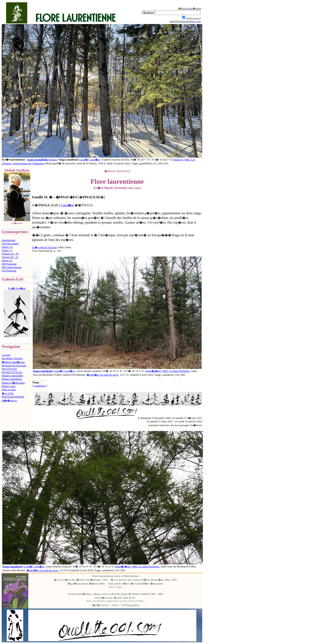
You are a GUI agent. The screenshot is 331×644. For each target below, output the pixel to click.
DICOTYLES (9, 369)
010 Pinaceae (9, 271)
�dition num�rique (13, 362)
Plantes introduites (12, 379)
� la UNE (8, 393)
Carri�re (95, 160)
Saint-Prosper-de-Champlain (28, 163)
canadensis (40, 386)
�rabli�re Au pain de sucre (102, 375)
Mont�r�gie (153, 371)
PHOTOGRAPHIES (13, 397)
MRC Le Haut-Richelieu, (176, 371)
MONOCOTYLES (12, 372)
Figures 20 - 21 (10, 257)
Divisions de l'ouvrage (14, 365)
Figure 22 (7, 260)
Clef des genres (10, 244)
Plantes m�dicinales (13, 383)
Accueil (6, 355)
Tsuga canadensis (43, 371)
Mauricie (178, 160)
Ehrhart (53, 160)
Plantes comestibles (12, 376)
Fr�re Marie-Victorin (44, 247)
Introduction (8, 240)
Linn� (84, 160)
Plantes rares (9, 386)
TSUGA (44, 205)
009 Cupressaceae (12, 267)
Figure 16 (7, 247)
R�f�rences (9, 400)
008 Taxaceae (9, 264)
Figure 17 (7, 250)
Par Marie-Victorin (12, 358)
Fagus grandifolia (38, 160)
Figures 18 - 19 (10, 254)
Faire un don (9, 390)
